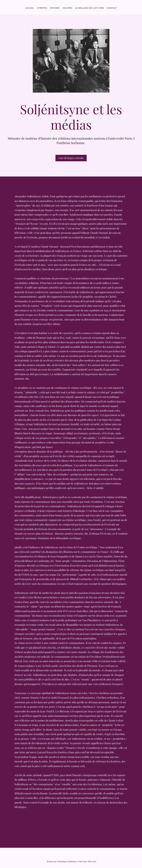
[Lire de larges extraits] (71, 158)
